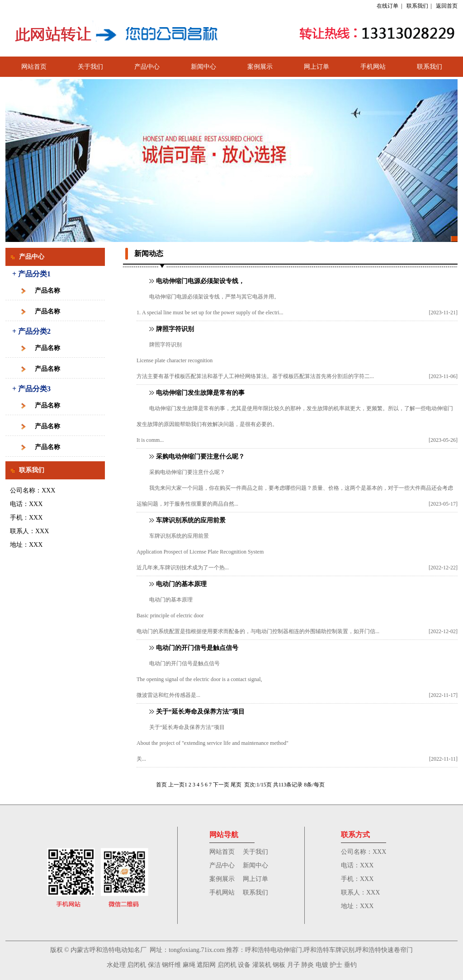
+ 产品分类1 (31, 274)
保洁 (154, 965)
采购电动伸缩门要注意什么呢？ (200, 457)
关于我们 (90, 67)
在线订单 (387, 6)
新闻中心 (203, 67)
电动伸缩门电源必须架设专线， (200, 281)
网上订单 (317, 67)
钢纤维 (171, 965)
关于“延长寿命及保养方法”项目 (200, 712)
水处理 (116, 965)
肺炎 (307, 965)
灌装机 (262, 965)
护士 (336, 965)
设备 (244, 965)
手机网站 (373, 67)
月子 (293, 965)
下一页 (221, 785)
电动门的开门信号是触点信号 (197, 648)
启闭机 (137, 965)
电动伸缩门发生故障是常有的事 (200, 393)
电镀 (322, 965)
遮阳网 (206, 965)
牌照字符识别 (175, 329)
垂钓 (350, 965)
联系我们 (417, 6)
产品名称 (47, 291)
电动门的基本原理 (181, 584)
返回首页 (447, 6)
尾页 (236, 785)
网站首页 (34, 67)
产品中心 (147, 67)
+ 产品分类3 (31, 389)
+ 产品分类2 (31, 331)
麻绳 (189, 965)
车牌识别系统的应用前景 (191, 520)
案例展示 (260, 67)
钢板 (279, 965)
